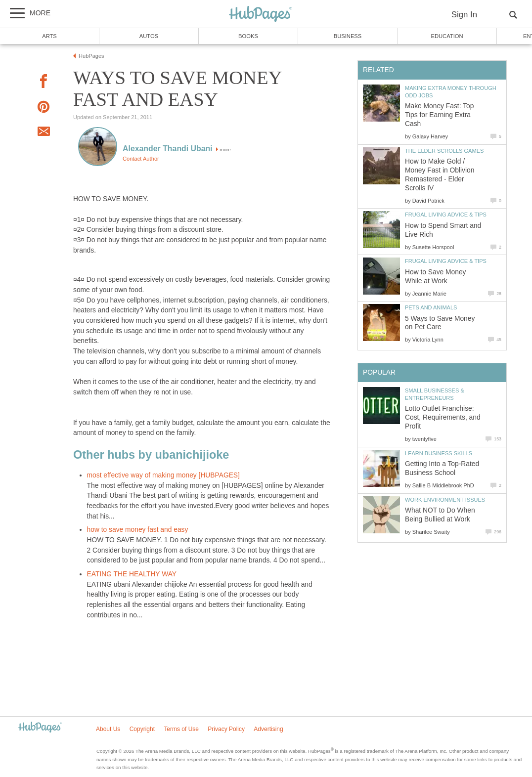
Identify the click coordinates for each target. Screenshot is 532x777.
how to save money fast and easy (138, 530)
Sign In (464, 15)
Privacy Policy (226, 729)
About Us (108, 729)
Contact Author (141, 159)
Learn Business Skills (439, 453)
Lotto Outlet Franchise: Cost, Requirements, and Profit (443, 417)
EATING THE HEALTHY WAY (132, 574)
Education (447, 36)
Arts (49, 36)
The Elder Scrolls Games (444, 151)
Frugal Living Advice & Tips (446, 215)
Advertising (268, 729)
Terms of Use (181, 729)
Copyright (142, 729)
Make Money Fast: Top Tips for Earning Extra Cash (439, 115)
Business (348, 36)
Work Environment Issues (445, 500)
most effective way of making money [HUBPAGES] (163, 475)
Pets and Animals (431, 307)
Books (248, 36)
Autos (149, 36)
